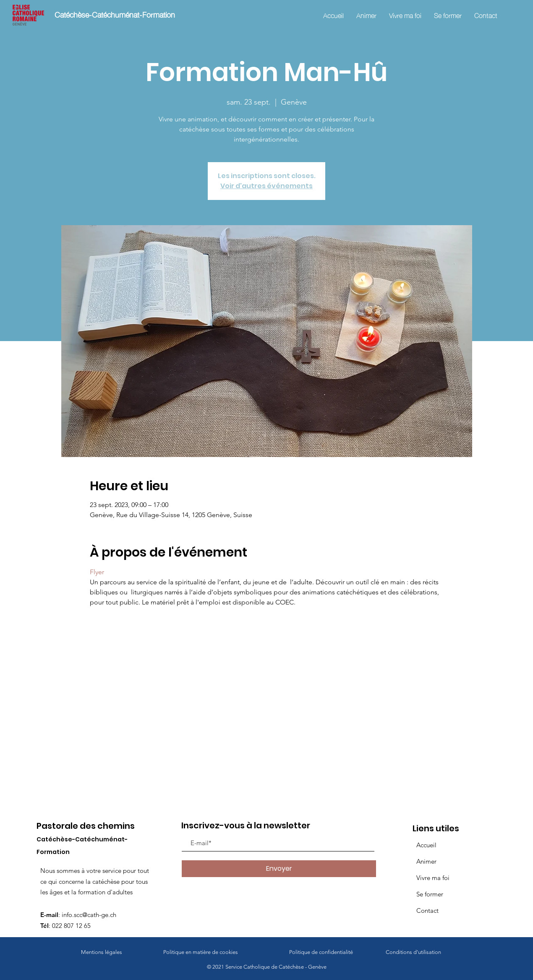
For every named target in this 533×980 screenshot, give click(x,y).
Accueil (426, 845)
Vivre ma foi (433, 878)
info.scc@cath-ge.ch (89, 915)
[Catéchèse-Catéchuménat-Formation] (149, 15)
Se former (430, 894)
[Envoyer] (279, 869)
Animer (426, 861)
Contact (427, 910)
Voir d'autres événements (266, 186)
